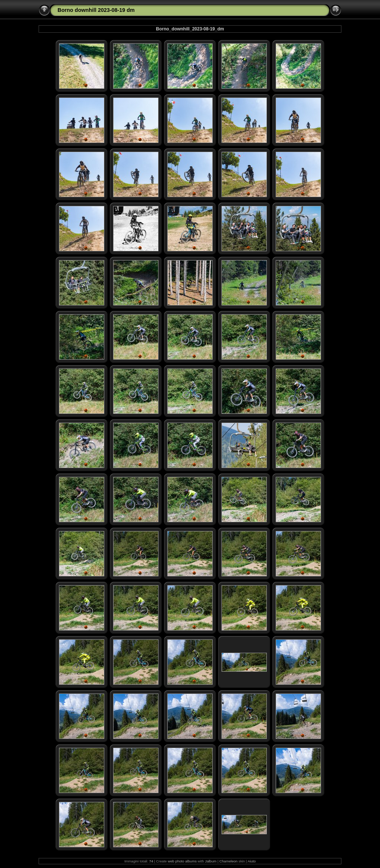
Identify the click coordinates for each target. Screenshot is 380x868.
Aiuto (252, 861)
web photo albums (182, 861)
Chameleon (228, 861)
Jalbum (211, 861)
